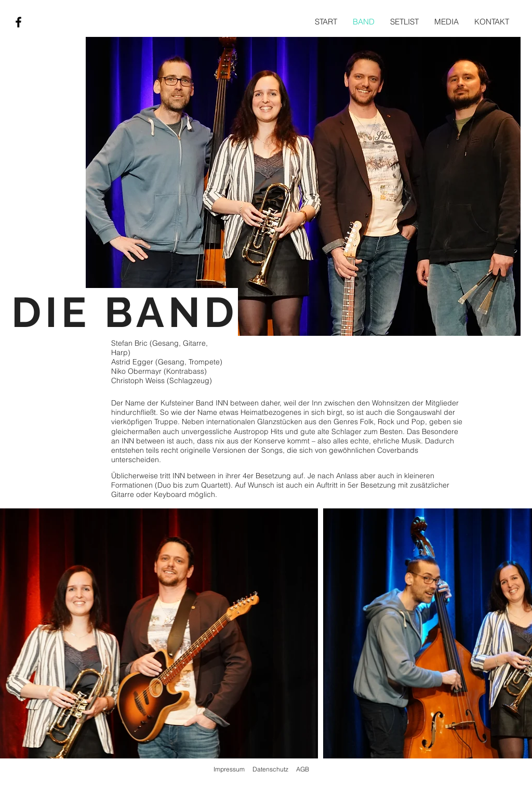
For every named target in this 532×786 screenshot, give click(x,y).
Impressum (229, 769)
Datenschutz (270, 769)
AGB (303, 769)
